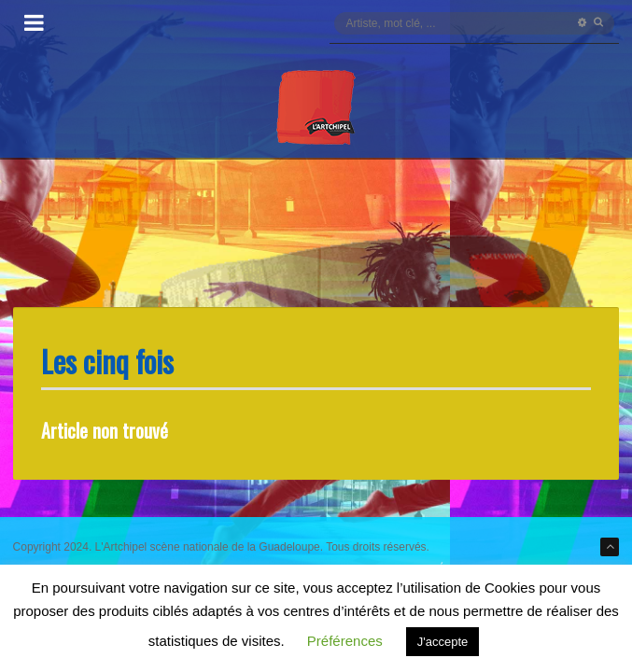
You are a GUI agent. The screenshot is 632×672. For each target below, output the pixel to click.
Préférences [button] (345, 641)
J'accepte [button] (443, 642)
